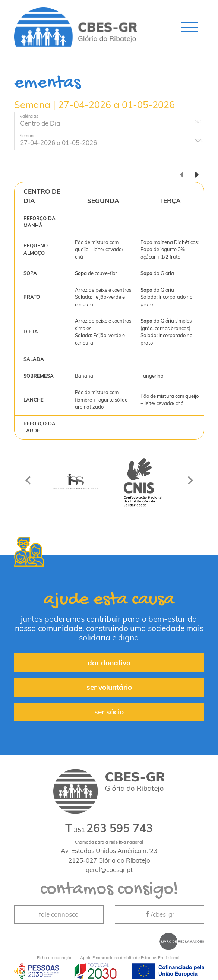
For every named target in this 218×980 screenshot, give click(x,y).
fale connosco (59, 914)
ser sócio (109, 712)
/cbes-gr (159, 914)
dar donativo (109, 663)
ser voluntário (109, 687)
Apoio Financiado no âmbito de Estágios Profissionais (109, 958)
